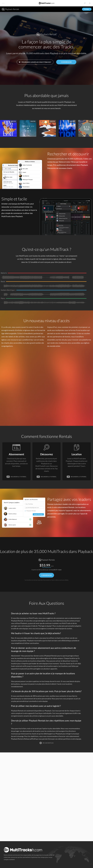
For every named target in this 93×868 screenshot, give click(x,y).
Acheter (87, 9)
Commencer (66, 62)
